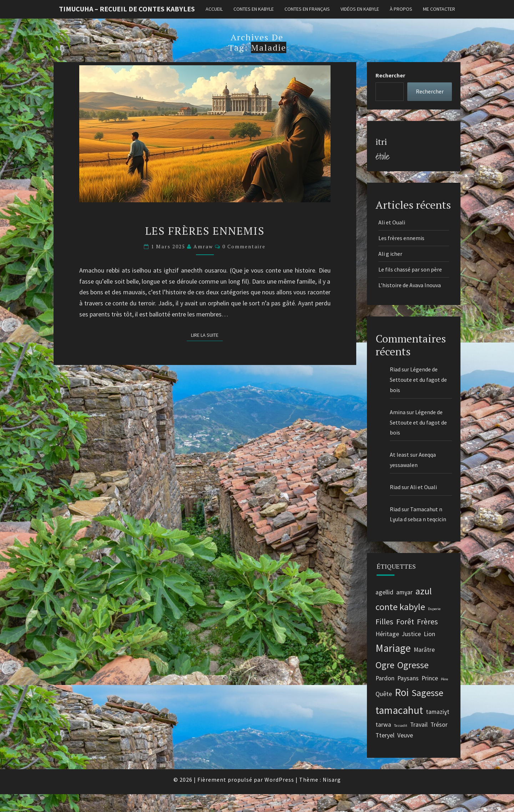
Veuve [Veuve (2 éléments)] (405, 735)
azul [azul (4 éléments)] (424, 591)
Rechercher (390, 75)
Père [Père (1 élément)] (444, 679)
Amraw (203, 246)
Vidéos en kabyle (360, 9)
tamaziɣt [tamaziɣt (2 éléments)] (438, 712)
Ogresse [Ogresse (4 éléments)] (413, 665)
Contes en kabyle (254, 9)
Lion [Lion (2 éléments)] (429, 634)
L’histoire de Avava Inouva (410, 285)
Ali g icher (390, 254)
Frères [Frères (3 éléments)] (427, 621)
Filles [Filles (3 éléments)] (384, 621)
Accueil (214, 9)
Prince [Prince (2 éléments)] (430, 678)
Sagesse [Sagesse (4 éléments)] (427, 693)
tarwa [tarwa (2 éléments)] (383, 725)
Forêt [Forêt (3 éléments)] (405, 621)
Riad (395, 369)
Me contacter (439, 9)
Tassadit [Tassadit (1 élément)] (401, 725)
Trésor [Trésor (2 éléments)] (439, 725)
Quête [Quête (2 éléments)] (384, 694)
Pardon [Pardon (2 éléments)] (385, 678)
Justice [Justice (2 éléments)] (411, 634)
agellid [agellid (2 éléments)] (384, 592)
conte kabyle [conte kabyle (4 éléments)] (400, 607)
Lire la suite (207, 335)
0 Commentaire (244, 246)
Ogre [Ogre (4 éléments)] (385, 665)
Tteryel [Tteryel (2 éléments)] (385, 735)
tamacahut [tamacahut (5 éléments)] (399, 710)
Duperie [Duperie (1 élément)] (434, 609)
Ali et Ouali (392, 222)
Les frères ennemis (205, 231)
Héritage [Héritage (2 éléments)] (387, 634)
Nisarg (332, 780)
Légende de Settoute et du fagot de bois (418, 380)
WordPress (279, 780)
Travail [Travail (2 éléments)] (419, 725)
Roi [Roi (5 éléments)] (402, 692)
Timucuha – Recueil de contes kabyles (127, 9)
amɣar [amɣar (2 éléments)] (404, 592)
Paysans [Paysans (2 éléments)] (408, 678)
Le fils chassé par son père (410, 269)
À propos (401, 9)
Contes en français (307, 9)
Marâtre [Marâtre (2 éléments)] (424, 650)
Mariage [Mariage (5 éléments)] (393, 648)
